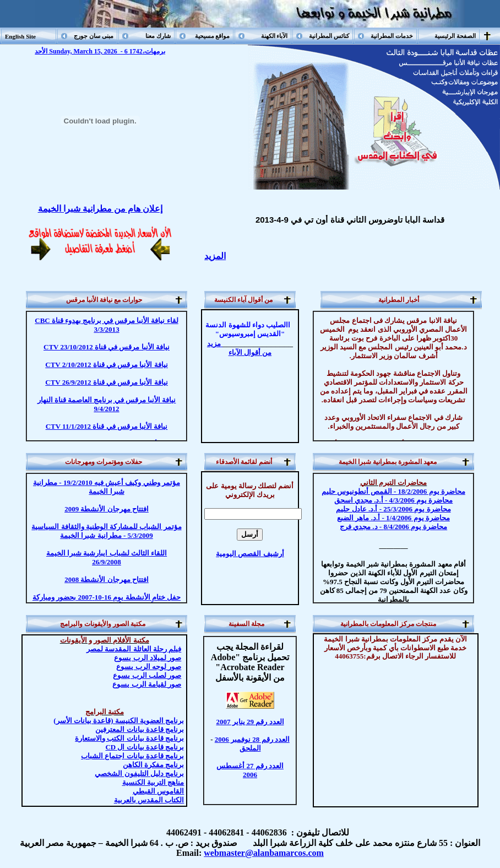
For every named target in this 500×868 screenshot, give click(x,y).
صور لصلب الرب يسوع (147, 675)
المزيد (215, 256)
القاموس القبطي (158, 791)
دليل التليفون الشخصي (139, 773)
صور (147, 684)
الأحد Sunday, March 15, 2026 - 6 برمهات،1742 (100, 51)
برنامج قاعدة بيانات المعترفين (140, 729)
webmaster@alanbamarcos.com (264, 853)
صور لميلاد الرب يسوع (148, 658)
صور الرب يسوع (149, 667)
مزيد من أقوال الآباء (239, 348)
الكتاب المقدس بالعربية (149, 800)
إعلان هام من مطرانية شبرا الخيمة (100, 209)
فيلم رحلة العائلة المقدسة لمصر (134, 649)
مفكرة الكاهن (154, 765)
